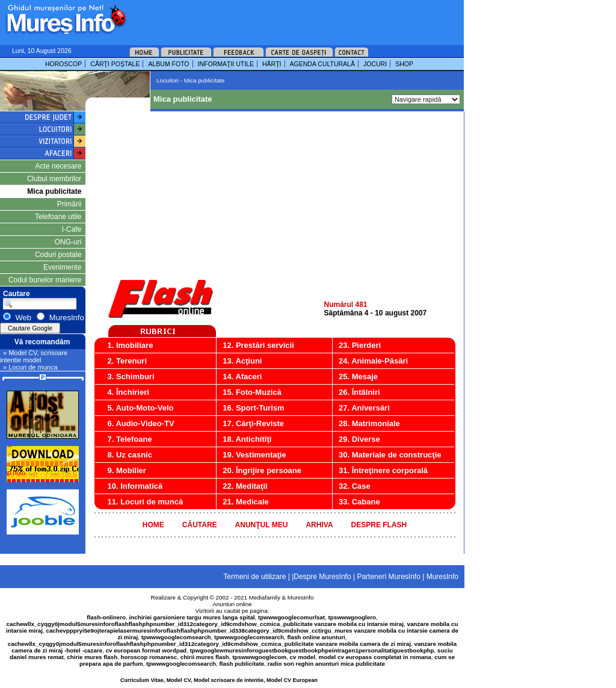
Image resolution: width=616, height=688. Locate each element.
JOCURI (375, 64)
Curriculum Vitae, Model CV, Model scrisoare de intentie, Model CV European (219, 680)
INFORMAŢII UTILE (226, 64)
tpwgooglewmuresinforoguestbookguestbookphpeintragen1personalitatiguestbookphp (312, 650)
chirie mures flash (92, 657)
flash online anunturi (316, 637)
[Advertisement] (279, 18)
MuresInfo (301, 597)
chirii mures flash (205, 657)
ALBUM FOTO (168, 64)
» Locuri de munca (30, 367)
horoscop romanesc (149, 657)
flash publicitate (242, 664)
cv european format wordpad (146, 650)
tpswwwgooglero (352, 617)
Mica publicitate (54, 191)
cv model (303, 657)
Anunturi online (232, 604)
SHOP (404, 64)
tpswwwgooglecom (259, 657)
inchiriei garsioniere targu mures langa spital (192, 617)
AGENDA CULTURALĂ (322, 64)
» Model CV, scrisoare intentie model (34, 356)
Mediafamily (265, 597)
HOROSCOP (63, 64)
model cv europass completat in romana (374, 657)
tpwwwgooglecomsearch (176, 637)
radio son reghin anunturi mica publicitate (326, 664)
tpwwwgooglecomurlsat (291, 617)
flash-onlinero (106, 617)
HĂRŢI (272, 64)
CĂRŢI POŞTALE (115, 64)
